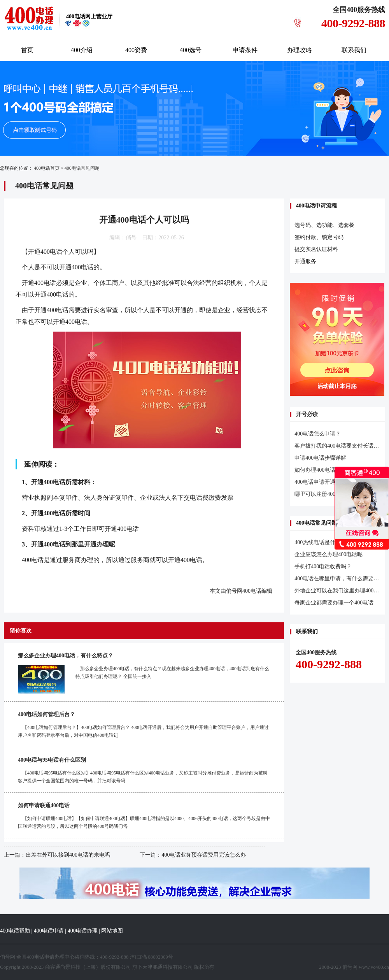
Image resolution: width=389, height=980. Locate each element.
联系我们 (354, 50)
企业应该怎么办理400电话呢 (329, 554)
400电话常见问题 (82, 168)
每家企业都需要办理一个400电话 (334, 603)
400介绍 (82, 50)
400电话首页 (47, 168)
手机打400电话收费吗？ (323, 566)
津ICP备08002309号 (152, 957)
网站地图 (112, 931)
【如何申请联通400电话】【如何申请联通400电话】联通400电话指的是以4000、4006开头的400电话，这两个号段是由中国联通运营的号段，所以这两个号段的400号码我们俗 (144, 822)
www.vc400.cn (374, 967)
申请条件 (245, 50)
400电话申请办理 (46, 957)
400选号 (191, 50)
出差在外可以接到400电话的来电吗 (68, 855)
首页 (27, 50)
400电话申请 (49, 931)
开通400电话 (45, 252)
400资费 (136, 50)
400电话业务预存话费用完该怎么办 (204, 855)
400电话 (252, 591)
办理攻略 (300, 50)
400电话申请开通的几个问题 (329, 482)
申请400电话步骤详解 (320, 458)
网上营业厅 (89, 17)
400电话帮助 (15, 931)
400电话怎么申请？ (318, 434)
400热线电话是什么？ (320, 542)
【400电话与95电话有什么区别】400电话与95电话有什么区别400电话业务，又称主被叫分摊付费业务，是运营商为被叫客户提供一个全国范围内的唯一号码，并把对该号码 (143, 777)
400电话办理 (83, 931)
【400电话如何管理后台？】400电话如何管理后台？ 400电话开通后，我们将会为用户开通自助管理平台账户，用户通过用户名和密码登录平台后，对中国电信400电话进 (143, 731)
